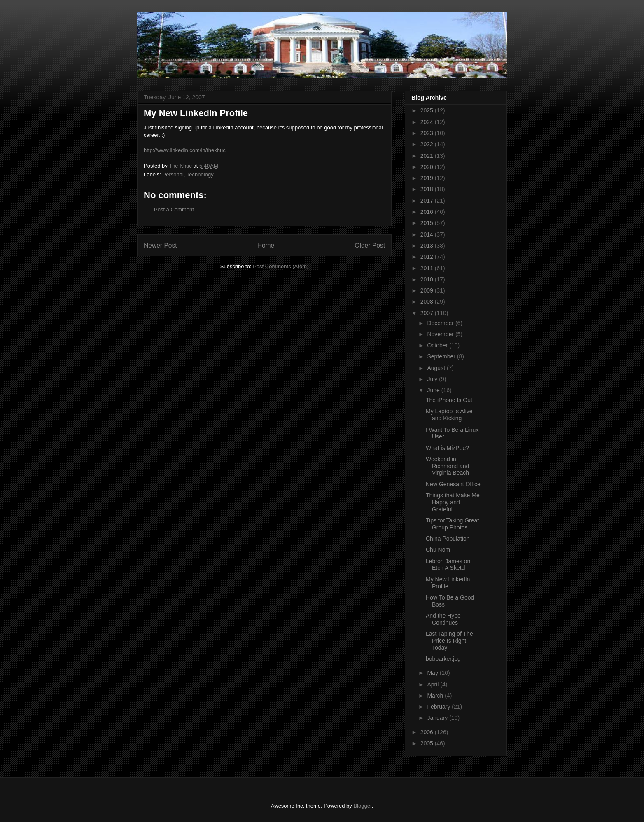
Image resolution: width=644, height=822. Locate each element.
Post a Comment (174, 210)
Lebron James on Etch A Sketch (448, 565)
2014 (428, 234)
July (433, 379)
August (437, 368)
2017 (428, 201)
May (433, 673)
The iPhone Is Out (449, 400)
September (442, 356)
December (441, 323)
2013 (428, 246)
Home (266, 245)
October (438, 345)
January (438, 718)
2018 (428, 189)
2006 (428, 732)
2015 (428, 223)
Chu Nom (438, 550)
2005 (428, 743)
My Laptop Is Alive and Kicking (449, 415)
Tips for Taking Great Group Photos (452, 524)
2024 (428, 122)
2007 (428, 313)
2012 (428, 257)
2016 (428, 212)
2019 (428, 178)
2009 (428, 290)
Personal (173, 174)
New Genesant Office (453, 484)
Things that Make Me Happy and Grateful (453, 502)
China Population (448, 539)
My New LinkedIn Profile (448, 583)
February (439, 707)
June (434, 390)
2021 (428, 156)
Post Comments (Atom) (281, 266)
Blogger (362, 806)
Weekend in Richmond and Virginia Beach (447, 466)
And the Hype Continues (443, 619)
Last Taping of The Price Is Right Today (449, 641)
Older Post (370, 245)
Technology (200, 174)
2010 (428, 279)
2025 (428, 110)
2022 (428, 144)
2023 (428, 133)
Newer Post (160, 245)
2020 (428, 167)
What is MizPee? (447, 448)
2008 (428, 302)
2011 (428, 268)
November (441, 334)
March (436, 696)
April (434, 684)
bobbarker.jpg (443, 659)
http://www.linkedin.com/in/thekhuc (185, 150)
